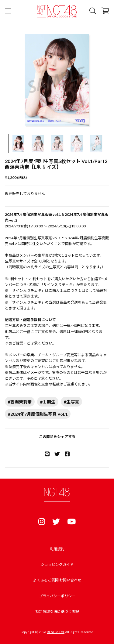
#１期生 (48, 402)
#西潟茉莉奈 (20, 402)
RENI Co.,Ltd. (56, 632)
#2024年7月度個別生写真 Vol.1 (38, 414)
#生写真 (71, 402)
